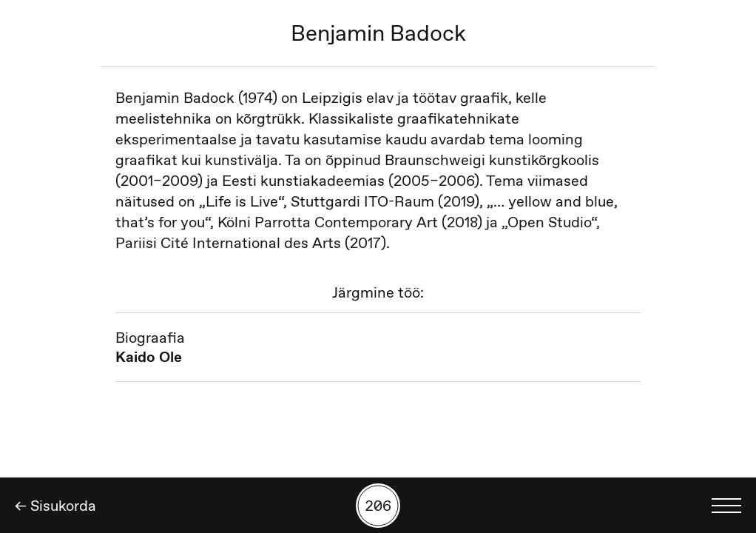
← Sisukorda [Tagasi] (55, 506)
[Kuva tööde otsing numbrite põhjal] (378, 506)
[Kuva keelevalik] (726, 506)
